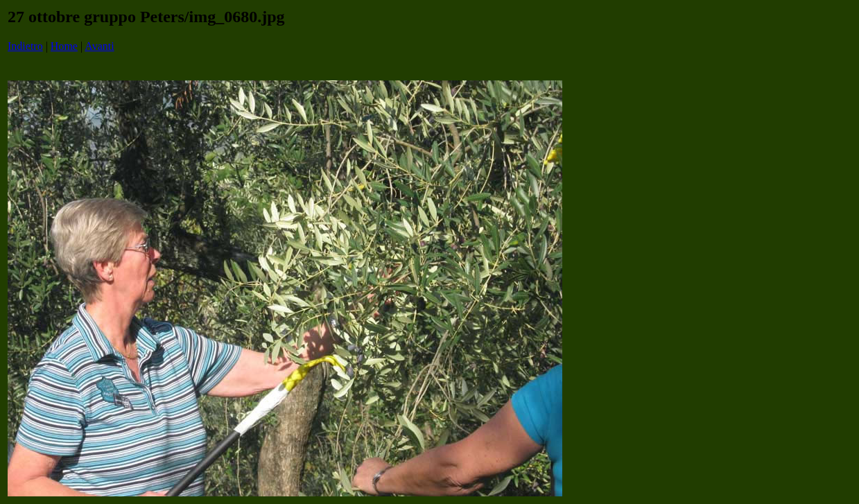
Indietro (25, 46)
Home (64, 46)
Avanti (99, 46)
